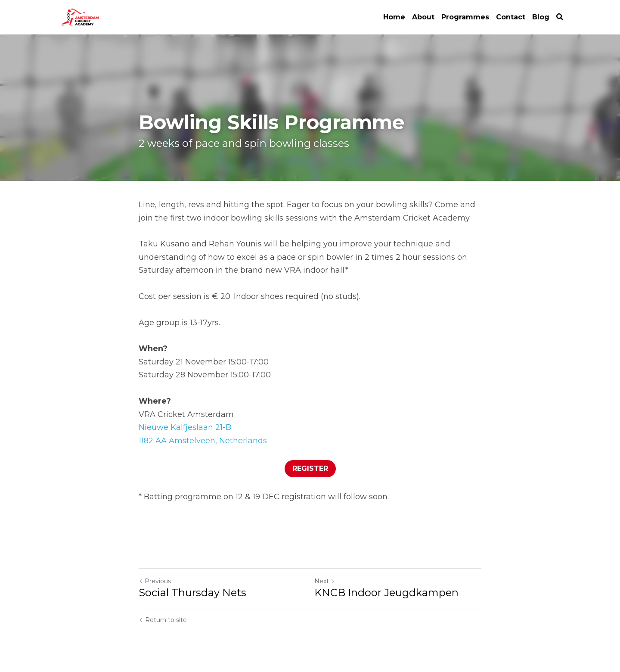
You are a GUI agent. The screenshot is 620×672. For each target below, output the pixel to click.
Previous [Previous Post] (155, 581)
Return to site (163, 620)
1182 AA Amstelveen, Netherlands (203, 441)
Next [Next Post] (325, 581)
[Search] (560, 17)
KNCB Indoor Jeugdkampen (386, 593)
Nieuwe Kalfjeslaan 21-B (185, 427)
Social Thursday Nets (192, 593)
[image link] (81, 17)
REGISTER (310, 468)
